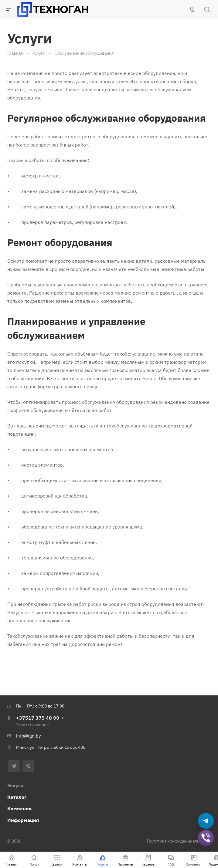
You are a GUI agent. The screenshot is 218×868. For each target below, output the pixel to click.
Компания (19, 809)
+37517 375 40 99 (38, 718)
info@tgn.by (28, 736)
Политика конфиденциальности (179, 841)
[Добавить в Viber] (206, 838)
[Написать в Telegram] (206, 821)
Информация (23, 820)
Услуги (15, 785)
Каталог (17, 797)
